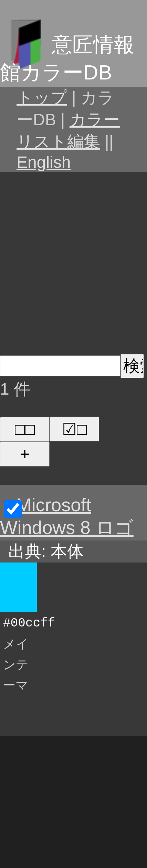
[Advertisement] (73, 262)
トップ (42, 98)
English (44, 162)
